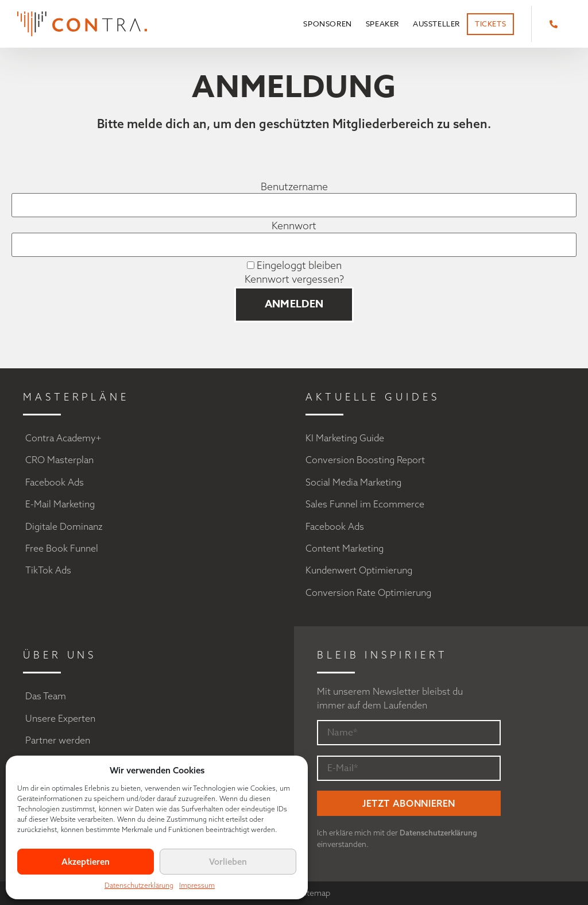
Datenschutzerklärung (139, 885)
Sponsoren (327, 24)
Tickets (490, 24)
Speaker (382, 24)
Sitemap (315, 893)
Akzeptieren (86, 862)
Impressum (197, 885)
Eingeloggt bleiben (294, 265)
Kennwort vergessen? (294, 279)
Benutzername (294, 187)
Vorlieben (228, 862)
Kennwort (294, 226)
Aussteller (436, 24)
